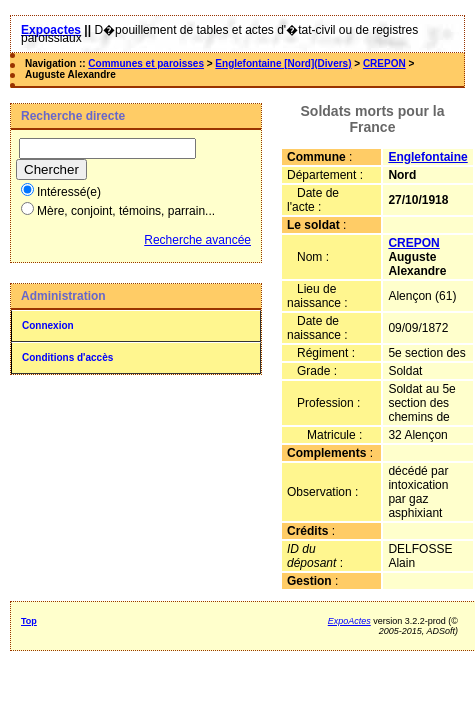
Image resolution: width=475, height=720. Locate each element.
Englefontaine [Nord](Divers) (283, 63)
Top (29, 621)
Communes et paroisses (146, 63)
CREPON (384, 63)
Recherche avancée (197, 240)
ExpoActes (349, 621)
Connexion (48, 325)
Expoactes (51, 30)
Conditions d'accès (67, 357)
